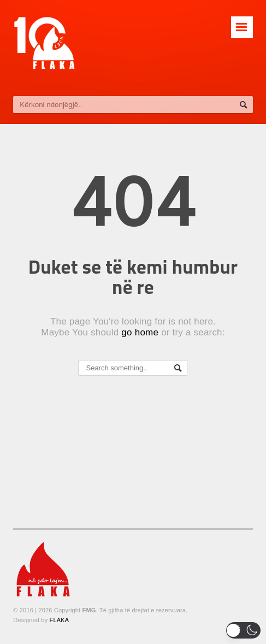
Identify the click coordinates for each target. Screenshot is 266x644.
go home (140, 332)
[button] (243, 630)
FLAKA (60, 620)
